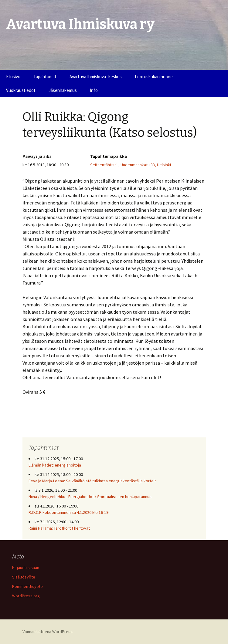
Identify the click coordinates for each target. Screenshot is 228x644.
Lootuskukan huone (154, 77)
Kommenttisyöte (27, 586)
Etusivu (13, 77)
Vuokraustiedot (21, 90)
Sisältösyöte (24, 577)
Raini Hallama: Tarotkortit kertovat (59, 528)
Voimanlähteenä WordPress (48, 632)
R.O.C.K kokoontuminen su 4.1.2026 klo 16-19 (68, 512)
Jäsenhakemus (63, 90)
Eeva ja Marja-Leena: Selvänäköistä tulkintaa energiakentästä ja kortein (93, 481)
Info (94, 90)
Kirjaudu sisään (26, 568)
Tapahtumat (45, 77)
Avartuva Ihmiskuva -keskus (96, 77)
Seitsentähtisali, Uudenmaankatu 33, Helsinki (131, 165)
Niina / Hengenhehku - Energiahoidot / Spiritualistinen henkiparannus (90, 497)
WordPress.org (26, 596)
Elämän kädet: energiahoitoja (55, 465)
